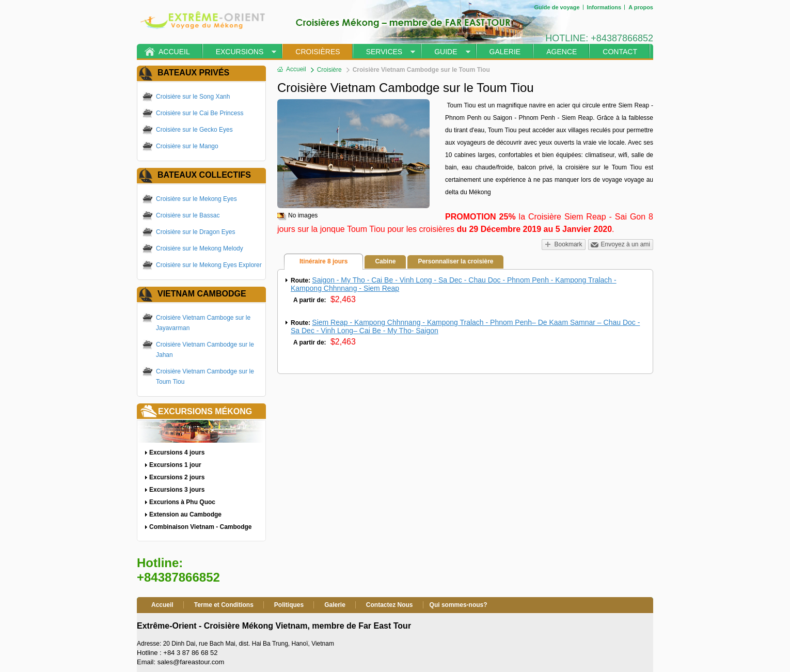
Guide (446, 52)
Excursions (240, 52)
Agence (562, 52)
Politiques (289, 605)
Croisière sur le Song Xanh (193, 97)
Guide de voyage (557, 7)
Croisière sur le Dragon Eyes (195, 232)
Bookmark (568, 244)
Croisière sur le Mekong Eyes (196, 199)
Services (384, 52)
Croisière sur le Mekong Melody (200, 248)
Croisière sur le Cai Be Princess (200, 113)
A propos (641, 7)
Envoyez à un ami (626, 244)
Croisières (318, 52)
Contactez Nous (390, 605)
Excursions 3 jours (177, 490)
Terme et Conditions (224, 605)
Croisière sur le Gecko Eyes (194, 130)
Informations (604, 7)
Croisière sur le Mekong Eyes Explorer (209, 265)
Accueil (174, 52)
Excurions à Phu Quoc (182, 502)
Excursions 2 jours (177, 477)
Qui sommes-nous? (459, 605)
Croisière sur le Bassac (188, 215)
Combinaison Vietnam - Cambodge (200, 527)
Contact (620, 52)
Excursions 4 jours (177, 452)
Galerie (505, 52)
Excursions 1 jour (175, 465)
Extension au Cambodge (185, 514)
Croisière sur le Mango (187, 146)
